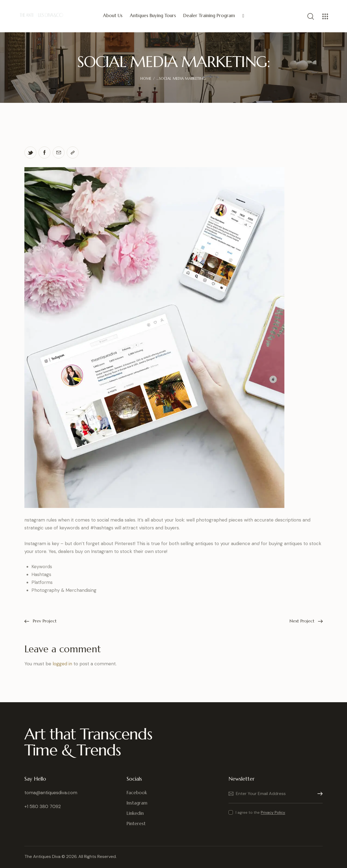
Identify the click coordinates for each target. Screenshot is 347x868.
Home (146, 79)
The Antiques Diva (42, 856)
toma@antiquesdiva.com (51, 793)
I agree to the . (261, 812)
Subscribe (319, 794)
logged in (62, 664)
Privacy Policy (273, 813)
